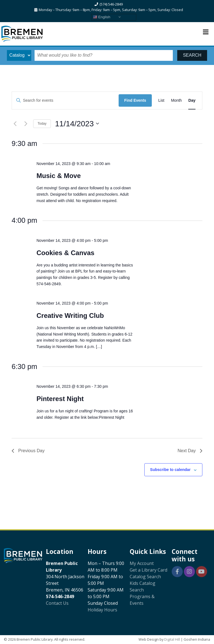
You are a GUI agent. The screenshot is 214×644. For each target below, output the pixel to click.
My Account (142, 563)
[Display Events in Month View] (176, 100)
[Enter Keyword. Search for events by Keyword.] (65, 100)
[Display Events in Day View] (192, 100)
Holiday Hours (102, 610)
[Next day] (26, 124)
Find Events (135, 100)
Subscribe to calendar (170, 470)
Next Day (190, 451)
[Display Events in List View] (161, 100)
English (102, 17)
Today (42, 124)
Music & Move (59, 176)
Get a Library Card (148, 570)
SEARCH (192, 55)
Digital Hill (172, 639)
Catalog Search (145, 577)
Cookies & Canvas (65, 253)
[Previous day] (15, 124)
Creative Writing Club (70, 316)
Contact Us (57, 603)
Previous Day (28, 451)
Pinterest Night (60, 399)
